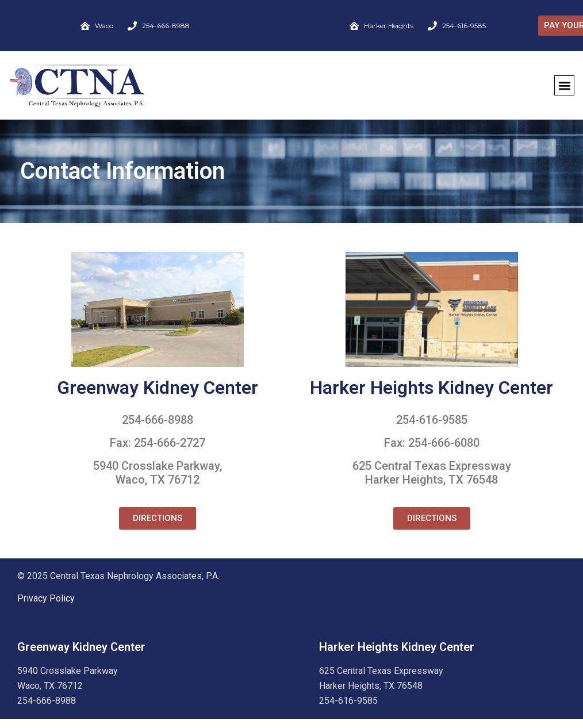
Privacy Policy (46, 598)
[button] (564, 85)
